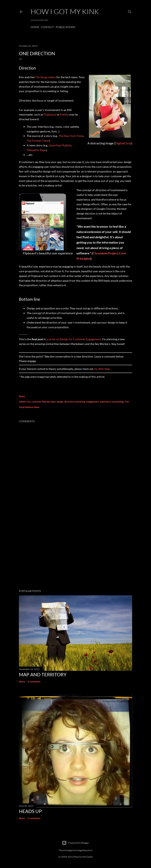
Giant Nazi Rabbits (60, 145)
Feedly (64, 114)
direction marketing (75, 402)
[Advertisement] (75, 552)
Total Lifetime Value (29, 407)
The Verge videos (46, 77)
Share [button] (22, 396)
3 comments (34, 681)
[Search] (130, 11)
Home (35, 27)
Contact (47, 27)
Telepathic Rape (36, 150)
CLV (28, 402)
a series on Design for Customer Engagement (74, 339)
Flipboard (50, 114)
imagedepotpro (85, 850)
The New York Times (71, 136)
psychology (118, 402)
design (60, 402)
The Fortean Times (38, 141)
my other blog (102, 369)
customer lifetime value (44, 402)
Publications (66, 27)
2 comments (34, 818)
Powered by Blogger (75, 843)
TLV (127, 402)
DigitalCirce (123, 143)
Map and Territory (43, 674)
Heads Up (30, 811)
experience (106, 402)
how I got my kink (65, 11)
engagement (93, 402)
